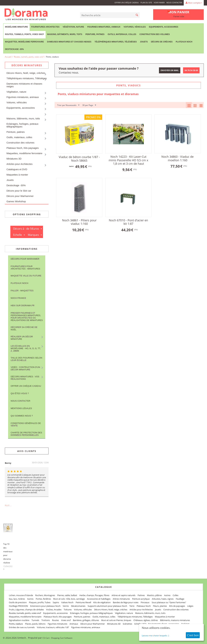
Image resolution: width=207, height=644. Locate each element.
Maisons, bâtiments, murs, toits (65, 34)
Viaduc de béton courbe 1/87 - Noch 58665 (79, 159)
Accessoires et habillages (99, 599)
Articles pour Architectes (19, 164)
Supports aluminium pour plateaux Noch (107, 606)
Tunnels (35, 620)
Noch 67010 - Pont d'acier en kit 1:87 (128, 222)
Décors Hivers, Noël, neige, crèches (26, 73)
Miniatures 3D (14, 159)
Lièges (190, 606)
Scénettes (127, 624)
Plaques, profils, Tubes (40, 602)
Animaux (74, 624)
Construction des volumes (155, 34)
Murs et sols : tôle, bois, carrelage (69, 599)
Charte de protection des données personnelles (26, 434)
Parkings (185, 624)
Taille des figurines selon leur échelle (26, 359)
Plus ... (8, 505)
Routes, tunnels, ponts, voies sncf (25, 34)
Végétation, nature (73, 27)
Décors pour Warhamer (25, 259)
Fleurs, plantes (160, 606)
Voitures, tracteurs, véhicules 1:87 (53, 627)
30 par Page (89, 105)
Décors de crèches (162, 42)
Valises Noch (67, 602)
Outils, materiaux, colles (122, 34)
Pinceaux (145, 602)
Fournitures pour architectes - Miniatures (25, 268)
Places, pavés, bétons (35, 624)
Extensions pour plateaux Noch (45, 606)
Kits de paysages (177, 606)
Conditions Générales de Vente (26, 424)
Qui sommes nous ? (22, 416)
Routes (55, 620)
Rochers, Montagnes (45, 595)
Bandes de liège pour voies (126, 602)
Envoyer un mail (170, 70)
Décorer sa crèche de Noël (24, 328)
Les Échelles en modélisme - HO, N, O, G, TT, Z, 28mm (26, 348)
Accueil (8, 57)
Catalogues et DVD (17, 169)
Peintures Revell (83, 602)
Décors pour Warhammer (20, 196)
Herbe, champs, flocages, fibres (94, 595)
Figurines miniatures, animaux (104, 27)
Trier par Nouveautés (68, 105)
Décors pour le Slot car (19, 191)
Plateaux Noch (184, 42)
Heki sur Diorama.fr (23, 305)
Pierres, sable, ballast (67, 595)
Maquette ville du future (26, 276)
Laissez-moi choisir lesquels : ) (155, 635)
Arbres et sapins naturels (123, 595)
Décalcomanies (78, 606)
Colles (176, 595)
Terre (132, 606)
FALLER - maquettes (22, 291)
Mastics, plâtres (154, 595)
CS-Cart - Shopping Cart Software (57, 638)
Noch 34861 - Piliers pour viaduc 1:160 (79, 222)
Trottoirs (46, 620)
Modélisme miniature (16, 27)
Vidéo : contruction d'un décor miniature (25, 368)
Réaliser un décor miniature (22, 338)
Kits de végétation (102, 602)
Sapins (56, 602)
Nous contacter (174, 3)
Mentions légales (21, 408)
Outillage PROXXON (18, 606)
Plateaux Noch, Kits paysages (23, 148)
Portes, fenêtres (43, 599)
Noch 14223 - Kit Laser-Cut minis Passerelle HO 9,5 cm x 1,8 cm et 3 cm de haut (128, 160)
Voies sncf (66, 620)
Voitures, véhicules (135, 27)
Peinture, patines (95, 34)
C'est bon (193, 635)
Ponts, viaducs (16, 624)
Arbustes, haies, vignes (163, 599)
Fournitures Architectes (45, 27)
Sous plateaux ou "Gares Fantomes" (169, 602)
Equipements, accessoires (164, 27)
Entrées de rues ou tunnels (22, 627)
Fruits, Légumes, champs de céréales (26, 610)
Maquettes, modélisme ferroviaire (24, 42)
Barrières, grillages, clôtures (86, 620)
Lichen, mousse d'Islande (21, 595)
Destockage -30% (14, 49)
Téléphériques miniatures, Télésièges (116, 42)
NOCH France (18, 298)
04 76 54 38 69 (191, 70)
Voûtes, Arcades (54, 610)
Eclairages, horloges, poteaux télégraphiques (22, 125)
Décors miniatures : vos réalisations (25, 378)
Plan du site (146, 3)
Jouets (144, 42)
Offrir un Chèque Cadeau (127, 3)
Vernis (66, 606)
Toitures (68, 610)
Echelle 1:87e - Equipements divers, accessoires (157, 624)
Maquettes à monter (17, 175)
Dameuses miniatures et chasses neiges (69, 42)
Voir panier (159, 3)
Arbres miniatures (121, 599)
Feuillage (180, 599)
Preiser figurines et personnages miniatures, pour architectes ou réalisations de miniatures (27, 317)
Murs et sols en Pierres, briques (116, 620)
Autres (167, 595)
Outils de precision (18, 602)
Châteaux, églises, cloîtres (146, 620)
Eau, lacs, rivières (17, 599)
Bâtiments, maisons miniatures (175, 620)
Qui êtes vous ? (20, 393)
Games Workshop (16, 201)
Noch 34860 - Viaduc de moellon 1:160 (177, 158)
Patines (141, 595)
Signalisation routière (19, 620)
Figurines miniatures (57, 624)
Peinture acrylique (141, 599)
